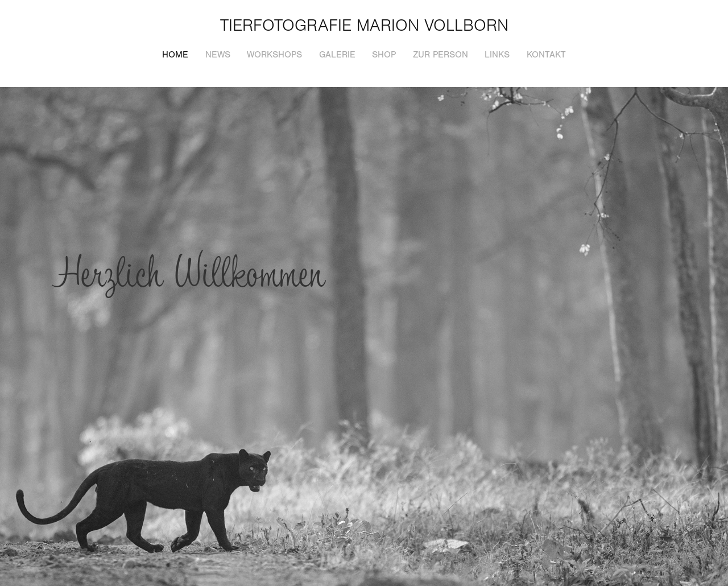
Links (497, 55)
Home (175, 55)
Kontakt (546, 55)
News (218, 55)
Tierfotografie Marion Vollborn (364, 26)
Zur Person (440, 55)
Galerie (337, 55)
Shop (384, 55)
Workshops (274, 55)
